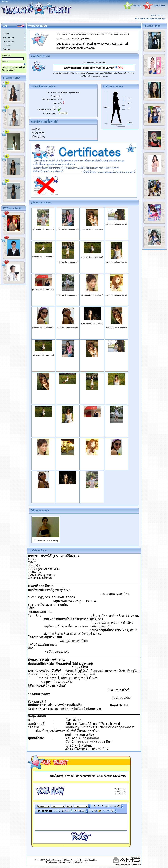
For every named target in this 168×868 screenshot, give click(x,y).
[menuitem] (12, 31)
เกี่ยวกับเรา (7, 45)
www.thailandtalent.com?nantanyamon (89, 68)
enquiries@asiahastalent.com (76, 48)
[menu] (12, 40)
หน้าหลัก (137, 6)
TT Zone (6, 34)
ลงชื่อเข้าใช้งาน (160, 6)
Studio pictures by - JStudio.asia (128, 865)
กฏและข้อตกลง (85, 39)
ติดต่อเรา (6, 49)
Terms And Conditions (89, 860)
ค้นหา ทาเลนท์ (8, 38)
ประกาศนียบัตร (8, 42)
